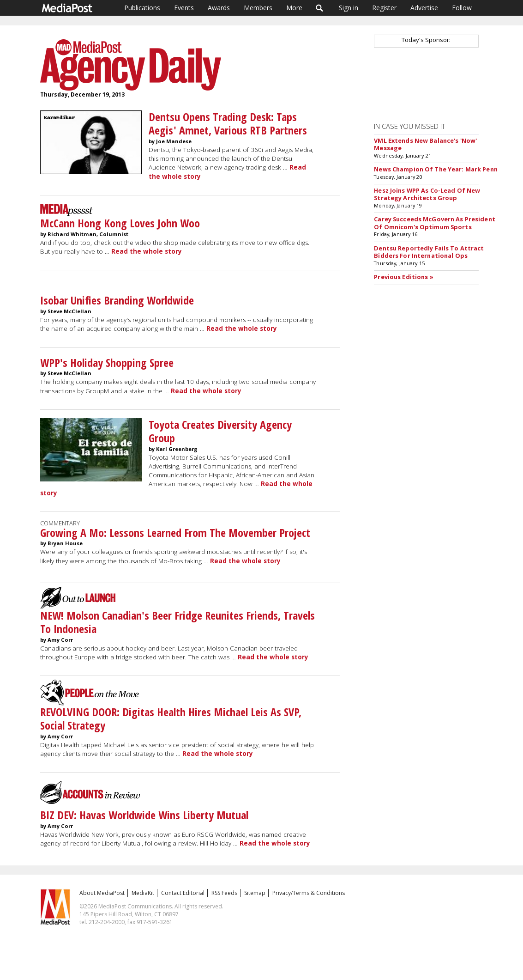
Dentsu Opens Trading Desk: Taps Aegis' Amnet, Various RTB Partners (228, 123)
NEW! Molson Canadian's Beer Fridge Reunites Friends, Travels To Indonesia (177, 622)
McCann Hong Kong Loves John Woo (120, 223)
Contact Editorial (183, 893)
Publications (142, 8)
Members (258, 8)
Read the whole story (147, 251)
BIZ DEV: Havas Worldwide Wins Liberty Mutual (144, 815)
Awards (219, 8)
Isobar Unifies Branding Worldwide (117, 300)
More (294, 8)
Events (184, 8)
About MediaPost (102, 893)
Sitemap (255, 893)
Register (384, 8)
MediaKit (143, 893)
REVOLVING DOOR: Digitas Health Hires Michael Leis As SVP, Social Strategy (171, 718)
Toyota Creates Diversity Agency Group (220, 431)
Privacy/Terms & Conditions (309, 893)
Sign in (349, 8)
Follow (462, 8)
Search (320, 8)
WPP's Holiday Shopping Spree (107, 362)
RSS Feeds (224, 893)
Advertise (424, 8)
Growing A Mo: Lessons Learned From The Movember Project (175, 533)
